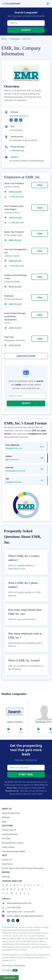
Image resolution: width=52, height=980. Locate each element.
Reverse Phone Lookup (13, 843)
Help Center (7, 864)
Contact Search (9, 830)
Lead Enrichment (10, 834)
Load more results (26, 356)
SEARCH (26, 30)
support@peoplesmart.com (17, 903)
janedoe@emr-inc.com (16, 471)
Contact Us (7, 860)
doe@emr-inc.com (14, 482)
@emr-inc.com (15, 192)
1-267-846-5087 (11, 907)
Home (4, 39)
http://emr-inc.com (18, 116)
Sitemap (6, 877)
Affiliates (6, 817)
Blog (4, 822)
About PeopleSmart (11, 813)
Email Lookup (8, 847)
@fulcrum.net (15, 345)
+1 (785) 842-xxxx (17, 151)
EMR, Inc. (39, 427)
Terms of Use (39, 785)
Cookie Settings (9, 978)
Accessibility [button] (10, 970)
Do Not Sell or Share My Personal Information (23, 868)
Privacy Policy (12, 788)
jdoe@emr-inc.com (14, 448)
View (40, 185)
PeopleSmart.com (12, 791)
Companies (15, 39)
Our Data (6, 839)
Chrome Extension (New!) (14, 851)
